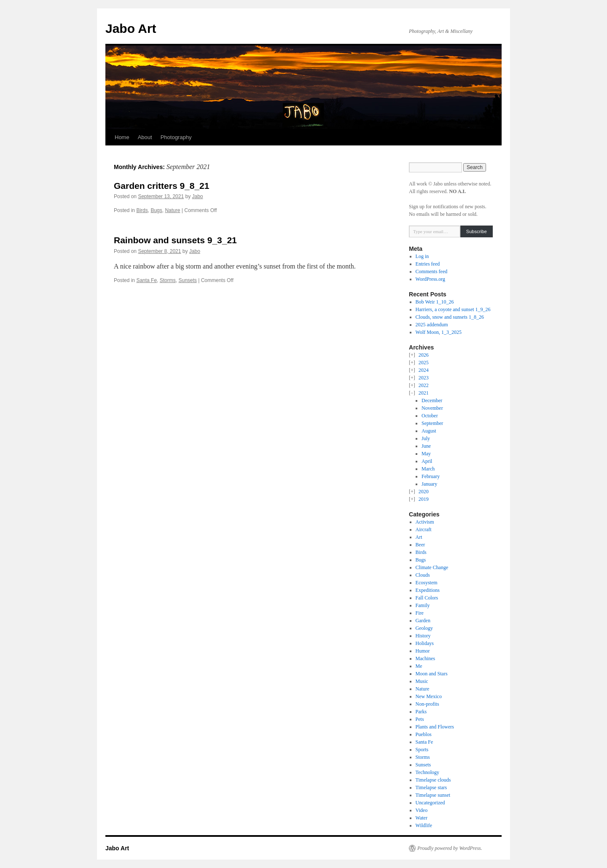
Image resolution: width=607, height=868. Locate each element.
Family (423, 605)
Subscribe (477, 231)
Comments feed (432, 271)
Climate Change (432, 567)
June (426, 446)
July (426, 438)
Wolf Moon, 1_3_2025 (439, 332)
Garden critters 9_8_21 (161, 186)
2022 (424, 385)
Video (422, 810)
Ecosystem (427, 583)
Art (419, 537)
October (430, 416)
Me (419, 666)
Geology (424, 628)
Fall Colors (427, 598)
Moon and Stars (432, 674)
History (423, 636)
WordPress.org (430, 279)
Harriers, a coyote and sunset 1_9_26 (453, 309)
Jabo (198, 196)
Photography (176, 137)
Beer (420, 545)
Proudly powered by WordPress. (450, 848)
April (427, 461)
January (429, 484)
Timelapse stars (431, 787)
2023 (424, 378)
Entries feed (428, 264)
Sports (422, 750)
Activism (425, 522)
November (432, 408)
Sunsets (187, 280)
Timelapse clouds (433, 780)
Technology (427, 772)
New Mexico (429, 696)
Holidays (425, 643)
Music (422, 681)
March (428, 469)
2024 (424, 370)
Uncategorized (430, 803)
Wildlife (424, 825)
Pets (420, 719)
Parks (421, 712)
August (429, 431)
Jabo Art (131, 28)
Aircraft (424, 529)
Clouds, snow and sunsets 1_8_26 (450, 317)
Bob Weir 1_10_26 (435, 302)
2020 (424, 492)
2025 (424, 363)
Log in (422, 256)
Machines (426, 658)
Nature (172, 210)
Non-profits (427, 704)
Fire (420, 613)
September (432, 423)
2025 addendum (432, 325)
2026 (424, 355)
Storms (168, 280)
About (145, 137)
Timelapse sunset (433, 795)
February (431, 476)
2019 (424, 499)
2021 (424, 393)
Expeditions (428, 590)
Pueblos (424, 734)
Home (122, 137)
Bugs (156, 210)
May (426, 454)
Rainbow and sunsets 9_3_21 (175, 240)
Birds (142, 210)
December (432, 400)
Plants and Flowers (435, 727)
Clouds (423, 575)
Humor (423, 651)
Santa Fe (146, 280)
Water (422, 818)
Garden (423, 621)
